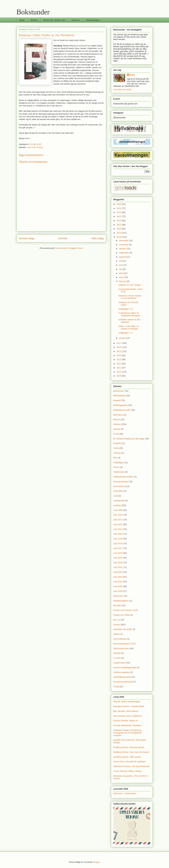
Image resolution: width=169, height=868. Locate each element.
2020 (119, 229)
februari (123, 281)
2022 (119, 221)
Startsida (63, 238)
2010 (119, 372)
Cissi (132, 75)
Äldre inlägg (97, 238)
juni (121, 265)
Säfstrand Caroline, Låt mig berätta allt (131, 766)
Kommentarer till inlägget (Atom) (69, 248)
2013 (119, 359)
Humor (117, 467)
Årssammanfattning (122, 682)
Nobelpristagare (93, 20)
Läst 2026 (118, 591)
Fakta (116, 448)
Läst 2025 (118, 586)
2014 (119, 355)
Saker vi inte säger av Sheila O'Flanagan (129, 327)
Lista (116, 496)
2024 (119, 212)
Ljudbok (117, 505)
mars (122, 277)
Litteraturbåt (119, 501)
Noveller (117, 605)
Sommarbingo (120, 639)
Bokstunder (33, 12)
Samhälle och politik (123, 629)
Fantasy (117, 453)
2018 (119, 237)
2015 (119, 351)
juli (121, 261)
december (124, 241)
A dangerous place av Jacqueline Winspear (129, 314)
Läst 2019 (118, 558)
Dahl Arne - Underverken (125, 793)
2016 (119, 347)
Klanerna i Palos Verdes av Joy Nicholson (130, 297)
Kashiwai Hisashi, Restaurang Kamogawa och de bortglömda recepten (128, 733)
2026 (119, 204)
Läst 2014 (118, 534)
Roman (40, 147)
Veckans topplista (122, 672)
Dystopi (117, 429)
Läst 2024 (118, 582)
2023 (119, 216)
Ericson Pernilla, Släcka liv (126, 721)
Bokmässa (118, 415)
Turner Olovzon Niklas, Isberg (127, 771)
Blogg (22, 20)
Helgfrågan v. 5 (126, 333)
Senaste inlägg (27, 238)
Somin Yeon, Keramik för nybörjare (130, 762)
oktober (123, 249)
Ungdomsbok (120, 663)
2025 (119, 208)
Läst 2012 (118, 524)
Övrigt (116, 687)
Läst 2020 (118, 563)
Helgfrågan (119, 462)
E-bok (116, 434)
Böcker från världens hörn (55, 20)
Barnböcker (119, 391)
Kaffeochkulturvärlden (123, 477)
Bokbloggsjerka (121, 405)
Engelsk (117, 443)
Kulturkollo (118, 491)
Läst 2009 (118, 510)
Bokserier (76, 20)
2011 (119, 368)
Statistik (117, 653)
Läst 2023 (118, 577)
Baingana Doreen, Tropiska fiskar (129, 706)
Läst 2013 (118, 529)
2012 (119, 364)
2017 (119, 343)
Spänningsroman (121, 648)
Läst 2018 (31, 147)
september (124, 253)
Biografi (117, 400)
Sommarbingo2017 (122, 644)
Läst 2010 (118, 515)
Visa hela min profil (122, 90)
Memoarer (118, 596)
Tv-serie (117, 658)
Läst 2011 (118, 520)
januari (123, 338)
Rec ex (117, 620)
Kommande (119, 486)
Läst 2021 (118, 567)
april (121, 273)
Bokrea (117, 419)
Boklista (34, 20)
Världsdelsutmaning (123, 677)
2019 (119, 233)
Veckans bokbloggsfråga (125, 667)
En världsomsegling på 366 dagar (129, 439)
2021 (119, 225)
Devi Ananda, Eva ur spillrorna (127, 716)
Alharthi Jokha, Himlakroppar (127, 702)
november (124, 245)
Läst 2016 (118, 543)
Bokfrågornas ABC (122, 410)
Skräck (117, 634)
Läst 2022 (118, 572)
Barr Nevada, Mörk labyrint (126, 711)
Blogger (96, 862)
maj (121, 269)
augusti (123, 257)
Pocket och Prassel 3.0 (124, 610)
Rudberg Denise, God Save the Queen (131, 752)
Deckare (117, 424)
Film (115, 458)
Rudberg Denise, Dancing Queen (129, 747)
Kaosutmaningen (121, 482)
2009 (119, 376)
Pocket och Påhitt (122, 615)
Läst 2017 (118, 548)
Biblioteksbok (120, 396)
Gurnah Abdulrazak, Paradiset (127, 725)
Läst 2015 (118, 539)
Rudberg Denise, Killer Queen (127, 757)
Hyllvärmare (119, 472)
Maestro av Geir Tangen (130, 285)
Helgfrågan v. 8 (126, 309)
